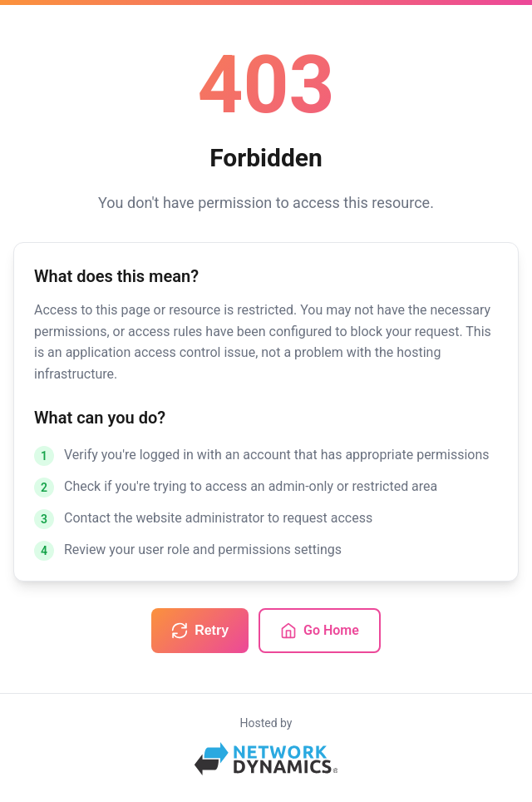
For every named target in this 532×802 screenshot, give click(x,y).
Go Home (320, 631)
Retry (200, 631)
